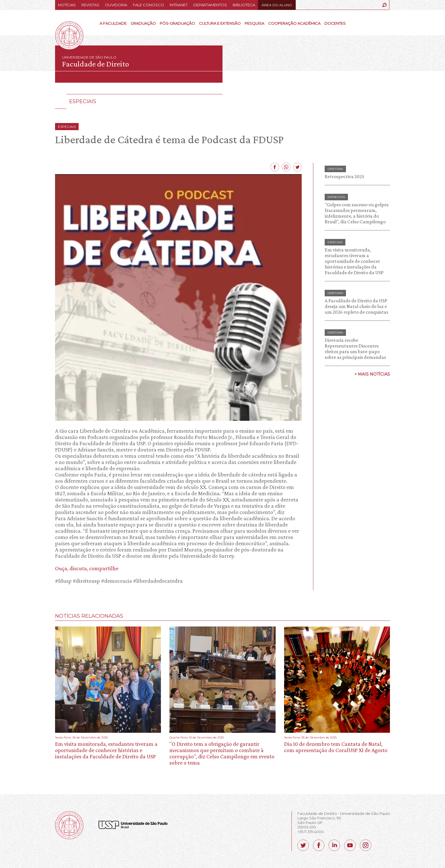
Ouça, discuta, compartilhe (87, 568)
